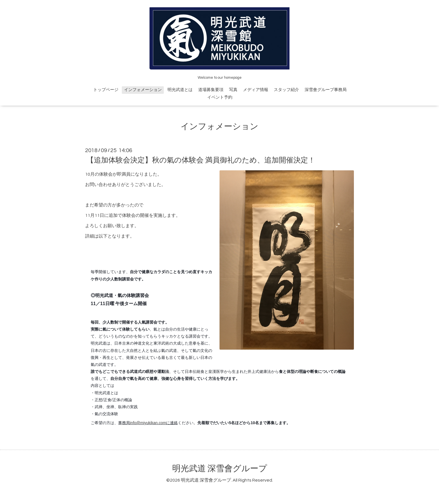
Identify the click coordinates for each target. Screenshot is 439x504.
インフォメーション (143, 90)
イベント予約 (220, 97)
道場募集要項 (211, 90)
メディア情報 (256, 90)
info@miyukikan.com (148, 423)
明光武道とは (180, 90)
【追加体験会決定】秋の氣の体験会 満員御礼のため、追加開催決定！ (201, 160)
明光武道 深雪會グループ (220, 469)
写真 (233, 90)
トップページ (106, 90)
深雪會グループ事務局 (326, 90)
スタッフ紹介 (286, 90)
